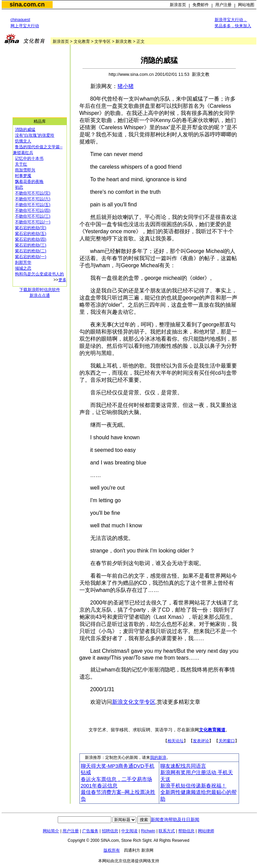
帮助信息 (186, 831)
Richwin (148, 831)
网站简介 (51, 831)
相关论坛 (176, 741)
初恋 (19, 187)
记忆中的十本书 (29, 158)
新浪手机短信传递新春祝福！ (193, 786)
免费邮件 (201, 5)
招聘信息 (110, 831)
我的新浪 (158, 758)
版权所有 (112, 850)
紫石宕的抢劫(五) (31, 234)
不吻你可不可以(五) (33, 205)
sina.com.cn (27, 4)
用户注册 (223, 5)
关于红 (21, 164)
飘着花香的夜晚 (29, 182)
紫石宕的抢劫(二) (31, 251)
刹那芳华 (23, 262)
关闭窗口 (227, 741)
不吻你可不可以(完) (33, 193)
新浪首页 (178, 5)
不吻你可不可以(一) (33, 222)
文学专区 (103, 41)
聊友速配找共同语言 (183, 766)
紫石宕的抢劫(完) (31, 228)
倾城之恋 (23, 268)
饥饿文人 (23, 141)
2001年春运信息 (99, 786)
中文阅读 (129, 831)
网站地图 (246, 5)
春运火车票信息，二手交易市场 (116, 779)
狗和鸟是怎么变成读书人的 (39, 274)
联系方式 (167, 831)
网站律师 (206, 831)
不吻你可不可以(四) (33, 210)
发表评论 (201, 741)
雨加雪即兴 (25, 170)
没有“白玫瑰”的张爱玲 (35, 135)
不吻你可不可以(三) (33, 216)
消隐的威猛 (25, 130)
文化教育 (82, 41)
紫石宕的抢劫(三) (31, 245)
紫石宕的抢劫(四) (31, 239)
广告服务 (90, 831)
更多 (62, 280)
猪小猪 (126, 86)
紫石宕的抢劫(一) (31, 257)
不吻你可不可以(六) (33, 199)
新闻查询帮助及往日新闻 (175, 820)
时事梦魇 (23, 176)
